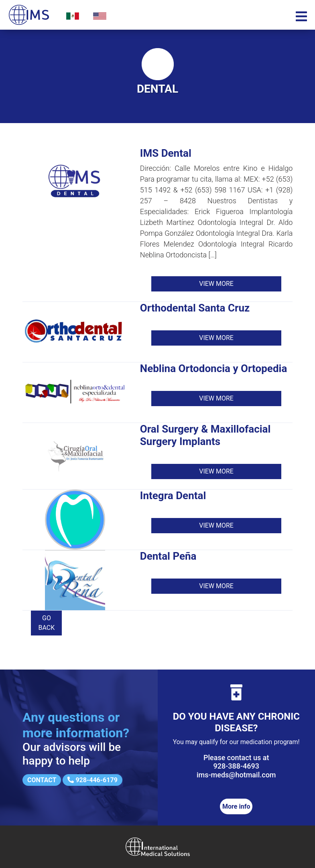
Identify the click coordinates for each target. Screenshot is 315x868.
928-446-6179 (92, 780)
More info (236, 806)
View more (216, 284)
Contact (42, 780)
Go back (47, 623)
